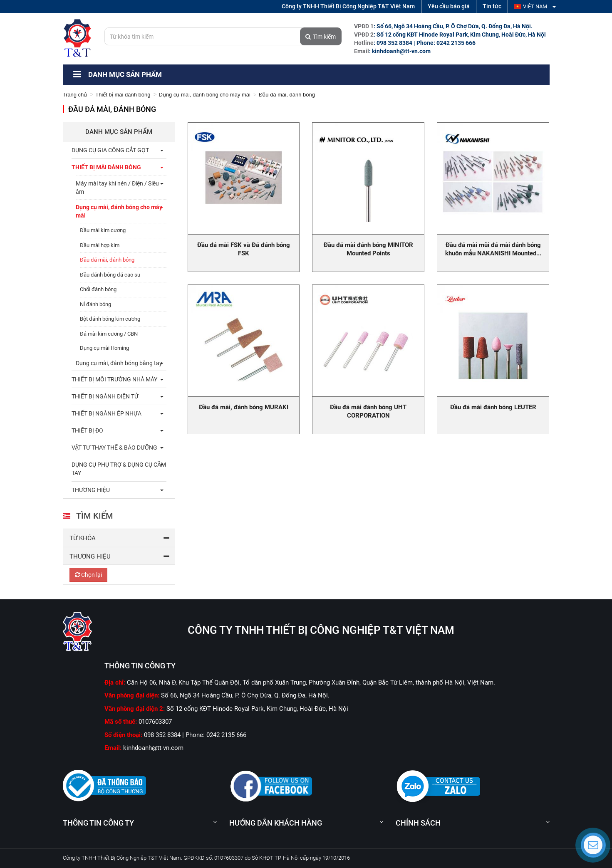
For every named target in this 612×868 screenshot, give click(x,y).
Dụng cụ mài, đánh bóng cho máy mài (204, 95)
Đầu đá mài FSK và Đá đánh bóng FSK (244, 249)
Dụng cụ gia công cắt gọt (110, 150)
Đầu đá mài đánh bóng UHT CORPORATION (368, 411)
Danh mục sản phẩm (116, 74)
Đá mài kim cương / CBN (109, 334)
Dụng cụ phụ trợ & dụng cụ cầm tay (119, 469)
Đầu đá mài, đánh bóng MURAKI (244, 407)
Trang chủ (75, 95)
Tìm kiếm (321, 37)
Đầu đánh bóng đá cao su (110, 275)
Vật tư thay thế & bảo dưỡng (114, 448)
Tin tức (492, 6)
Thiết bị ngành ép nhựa (107, 413)
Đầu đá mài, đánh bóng (107, 260)
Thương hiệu (90, 556)
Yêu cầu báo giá (449, 6)
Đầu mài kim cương (103, 230)
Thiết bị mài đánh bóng (123, 95)
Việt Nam (535, 6)
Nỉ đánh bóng (95, 304)
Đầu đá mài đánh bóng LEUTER (493, 407)
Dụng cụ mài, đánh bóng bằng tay (119, 363)
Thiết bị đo (87, 430)
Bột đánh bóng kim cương (110, 319)
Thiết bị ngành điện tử (105, 396)
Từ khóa (83, 538)
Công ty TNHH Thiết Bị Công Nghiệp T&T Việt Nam (348, 6)
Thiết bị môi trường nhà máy (114, 379)
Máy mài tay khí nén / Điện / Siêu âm (117, 188)
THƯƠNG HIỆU (91, 490)
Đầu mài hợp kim (100, 245)
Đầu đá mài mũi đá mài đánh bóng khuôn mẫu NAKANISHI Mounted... (493, 249)
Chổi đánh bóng (98, 289)
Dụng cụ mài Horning (104, 348)
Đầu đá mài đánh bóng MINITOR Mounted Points (368, 249)
